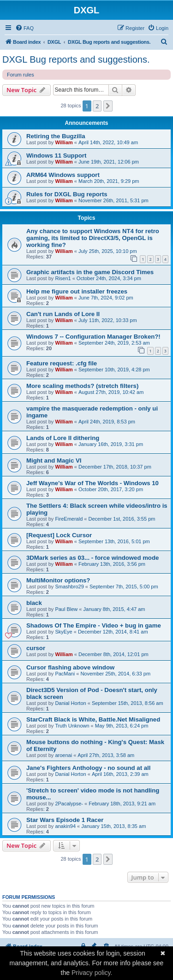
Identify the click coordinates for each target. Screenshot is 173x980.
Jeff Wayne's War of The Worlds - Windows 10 (92, 483)
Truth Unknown (72, 726)
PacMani (65, 674)
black (34, 603)
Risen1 (63, 278)
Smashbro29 (69, 587)
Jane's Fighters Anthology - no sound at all (88, 768)
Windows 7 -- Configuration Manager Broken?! (93, 337)
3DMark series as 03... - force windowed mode (92, 558)
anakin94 (65, 826)
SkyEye (63, 632)
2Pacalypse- (69, 804)
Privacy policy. (92, 973)
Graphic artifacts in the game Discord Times (90, 272)
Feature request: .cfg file (62, 363)
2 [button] (97, 106)
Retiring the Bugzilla (56, 136)
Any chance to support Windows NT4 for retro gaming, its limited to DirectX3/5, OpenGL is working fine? (93, 238)
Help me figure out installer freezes (77, 291)
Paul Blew (66, 609)
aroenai (63, 755)
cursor (36, 648)
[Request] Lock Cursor (59, 535)
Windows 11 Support (56, 156)
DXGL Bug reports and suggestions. (76, 59)
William (64, 142)
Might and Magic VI (54, 461)
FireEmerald (69, 519)
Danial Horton (70, 703)
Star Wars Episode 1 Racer (65, 820)
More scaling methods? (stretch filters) (82, 386)
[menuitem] (24, 28)
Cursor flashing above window (70, 667)
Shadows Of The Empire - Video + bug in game (94, 625)
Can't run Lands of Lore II (63, 314)
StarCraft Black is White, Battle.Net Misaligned (93, 719)
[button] (108, 106)
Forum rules (21, 75)
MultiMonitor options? (58, 580)
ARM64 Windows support (63, 175)
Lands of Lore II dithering (63, 438)
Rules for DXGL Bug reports (67, 194)
